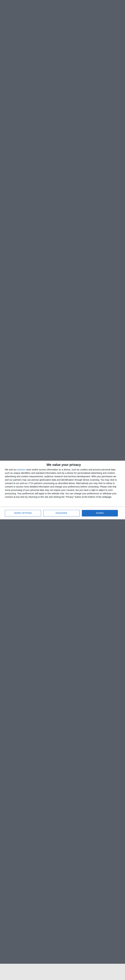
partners (21, 470)
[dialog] (62, 490)
